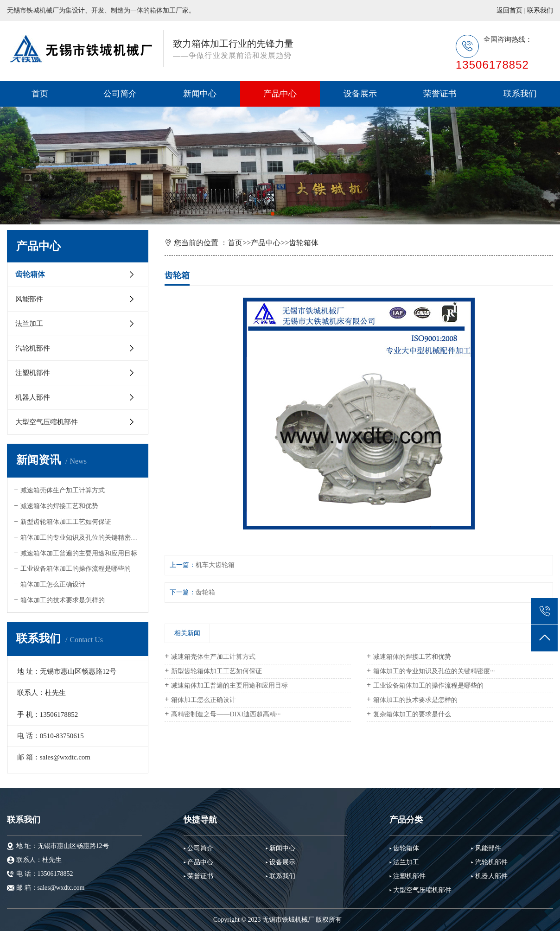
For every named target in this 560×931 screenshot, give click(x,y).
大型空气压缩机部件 (47, 422)
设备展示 (360, 94)
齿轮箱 (205, 592)
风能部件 (29, 299)
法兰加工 (29, 324)
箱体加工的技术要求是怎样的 (63, 600)
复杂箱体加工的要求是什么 (412, 714)
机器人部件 (33, 397)
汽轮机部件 (33, 348)
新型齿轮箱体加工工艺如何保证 (66, 522)
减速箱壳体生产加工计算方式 (63, 490)
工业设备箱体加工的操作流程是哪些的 (76, 569)
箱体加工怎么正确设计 (53, 584)
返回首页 (509, 10)
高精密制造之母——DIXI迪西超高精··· (226, 714)
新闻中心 (200, 94)
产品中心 (280, 94)
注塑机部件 (33, 373)
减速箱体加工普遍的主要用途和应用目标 (79, 553)
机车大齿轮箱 (215, 565)
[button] (273, 214)
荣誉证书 (440, 94)
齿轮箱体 (30, 274)
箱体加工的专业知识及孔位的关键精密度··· (81, 538)
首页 (40, 94)
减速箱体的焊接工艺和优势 (59, 506)
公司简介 (120, 94)
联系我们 (540, 10)
